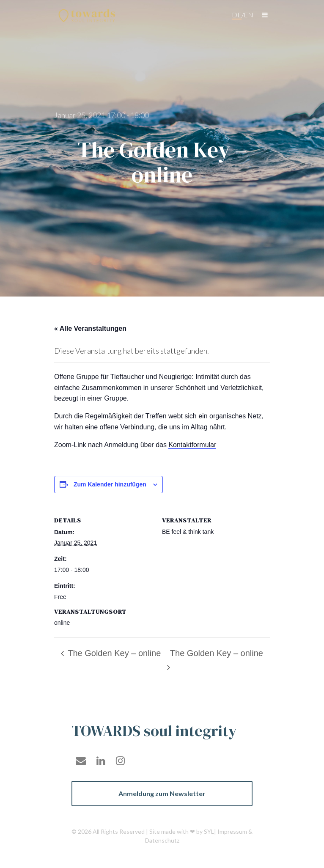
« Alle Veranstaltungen (90, 328)
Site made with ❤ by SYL (182, 831)
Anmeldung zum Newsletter (162, 793)
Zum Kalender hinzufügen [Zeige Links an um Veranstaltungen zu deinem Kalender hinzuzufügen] (110, 484)
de (237, 15)
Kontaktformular (192, 445)
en (248, 15)
